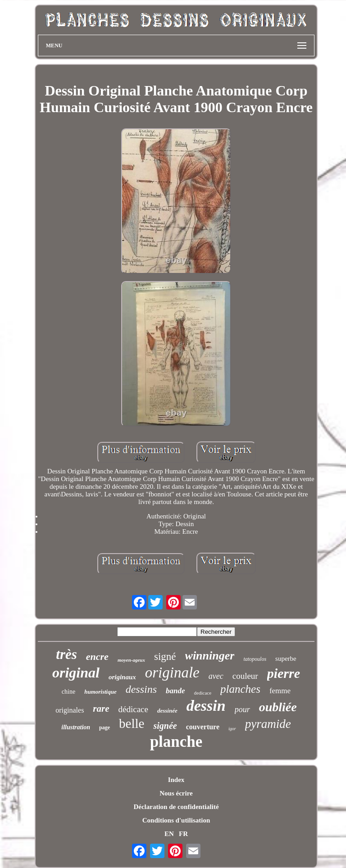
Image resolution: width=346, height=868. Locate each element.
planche (176, 742)
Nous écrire (176, 793)
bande (175, 691)
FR (183, 834)
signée (165, 726)
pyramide (268, 724)
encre (97, 657)
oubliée (278, 707)
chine (68, 692)
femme (280, 691)
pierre (284, 673)
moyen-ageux (131, 660)
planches (240, 689)
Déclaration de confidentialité (176, 807)
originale (172, 673)
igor (232, 729)
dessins (141, 689)
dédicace (133, 709)
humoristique (100, 692)
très (66, 654)
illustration (76, 727)
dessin (206, 706)
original (76, 673)
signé (165, 657)
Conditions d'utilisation (176, 820)
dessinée (167, 711)
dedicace (203, 693)
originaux (122, 677)
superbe (286, 659)
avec (216, 676)
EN (169, 834)
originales (70, 710)
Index (176, 780)
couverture (203, 727)
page (105, 727)
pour (242, 709)
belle (132, 723)
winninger (210, 656)
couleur (245, 676)
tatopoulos (255, 659)
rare (101, 709)
